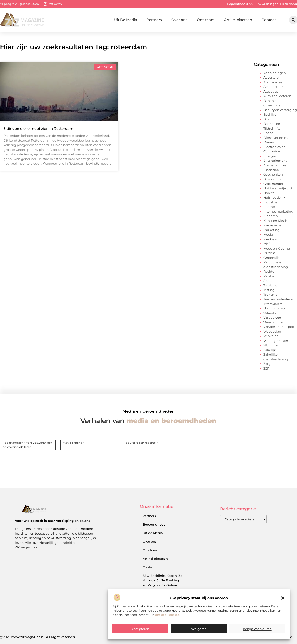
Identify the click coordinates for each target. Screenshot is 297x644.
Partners (154, 20)
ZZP (266, 368)
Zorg (267, 364)
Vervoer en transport (279, 327)
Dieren (269, 142)
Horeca (269, 193)
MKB (267, 244)
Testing (269, 290)
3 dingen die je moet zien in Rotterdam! (39, 128)
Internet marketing (278, 211)
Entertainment (275, 161)
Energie (270, 156)
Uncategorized (275, 308)
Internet (270, 207)
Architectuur (273, 87)
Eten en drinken (276, 165)
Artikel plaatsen (238, 20)
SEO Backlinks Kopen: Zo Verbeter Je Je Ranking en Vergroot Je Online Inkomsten (163, 583)
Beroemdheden (155, 524)
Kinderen (271, 216)
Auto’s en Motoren (277, 96)
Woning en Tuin (276, 341)
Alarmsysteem (275, 82)
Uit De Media (126, 20)
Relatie (269, 276)
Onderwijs (271, 258)
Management (274, 225)
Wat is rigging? (73, 443)
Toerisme (270, 295)
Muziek (269, 253)
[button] (283, 609)
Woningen (272, 345)
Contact (269, 20)
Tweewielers (273, 304)
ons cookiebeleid (167, 626)
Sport (268, 281)
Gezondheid (273, 179)
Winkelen (271, 336)
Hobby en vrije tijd (278, 188)
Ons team (206, 20)
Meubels (270, 239)
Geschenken (273, 174)
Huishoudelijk (274, 197)
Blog (267, 119)
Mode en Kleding (277, 248)
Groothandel (273, 184)
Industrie (270, 202)
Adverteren (272, 77)
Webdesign (272, 331)
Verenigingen (274, 322)
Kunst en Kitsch (275, 221)
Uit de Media (153, 533)
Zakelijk (270, 350)
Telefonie (270, 285)
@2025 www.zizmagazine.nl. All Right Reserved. (38, 637)
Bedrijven (271, 114)
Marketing (271, 230)
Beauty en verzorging (280, 110)
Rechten (270, 271)
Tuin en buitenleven (279, 299)
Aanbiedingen (275, 73)
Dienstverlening (276, 138)
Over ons (179, 20)
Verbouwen (272, 318)
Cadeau (269, 133)
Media (268, 234)
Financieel (272, 170)
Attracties (271, 91)
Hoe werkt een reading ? (141, 443)
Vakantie (270, 313)
